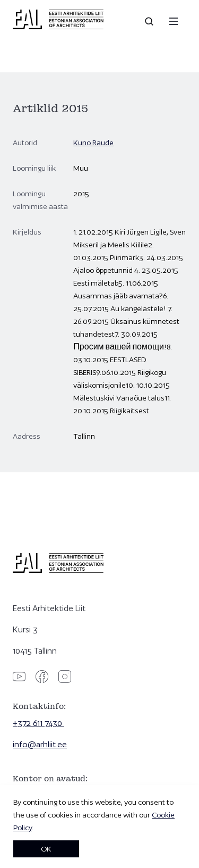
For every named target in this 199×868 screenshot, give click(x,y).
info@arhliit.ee (40, 744)
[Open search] (150, 21)
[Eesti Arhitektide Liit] (58, 27)
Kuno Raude (93, 143)
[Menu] (174, 21)
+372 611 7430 (38, 723)
